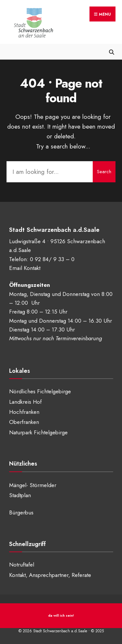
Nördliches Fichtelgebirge (40, 391)
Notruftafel (22, 565)
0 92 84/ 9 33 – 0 (52, 259)
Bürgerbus (21, 512)
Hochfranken (24, 412)
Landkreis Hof (25, 402)
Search (104, 172)
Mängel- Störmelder (33, 485)
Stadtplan (20, 495)
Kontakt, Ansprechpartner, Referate (50, 575)
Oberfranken (24, 422)
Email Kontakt (25, 268)
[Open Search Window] (111, 52)
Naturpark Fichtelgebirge (38, 432)
